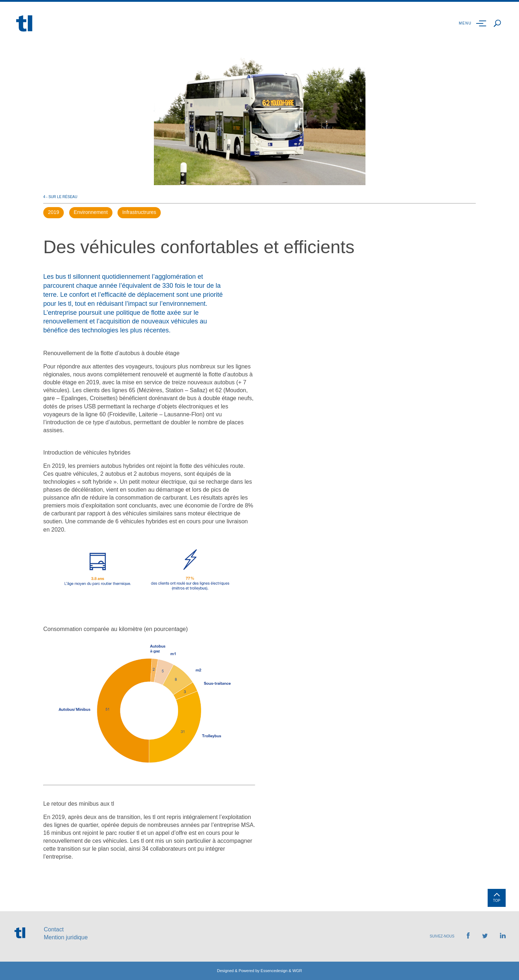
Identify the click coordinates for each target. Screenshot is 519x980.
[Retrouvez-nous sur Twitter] (485, 936)
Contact (54, 929)
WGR (297, 971)
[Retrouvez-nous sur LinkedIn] (503, 936)
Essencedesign (274, 971)
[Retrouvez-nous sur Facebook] (468, 937)
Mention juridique (66, 937)
